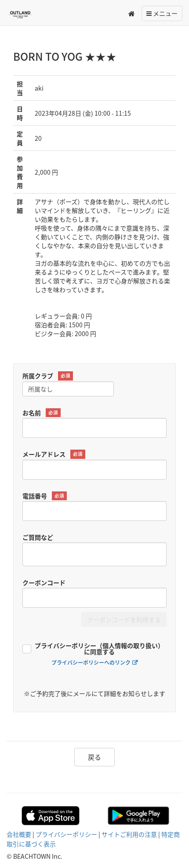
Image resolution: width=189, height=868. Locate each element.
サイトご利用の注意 (129, 834)
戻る (94, 757)
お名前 (42, 413)
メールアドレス (54, 454)
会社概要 (19, 834)
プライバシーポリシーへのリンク (91, 663)
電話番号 (45, 496)
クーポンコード (44, 582)
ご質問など (38, 537)
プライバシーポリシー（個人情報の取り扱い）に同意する (99, 649)
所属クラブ (48, 376)
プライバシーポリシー (66, 834)
